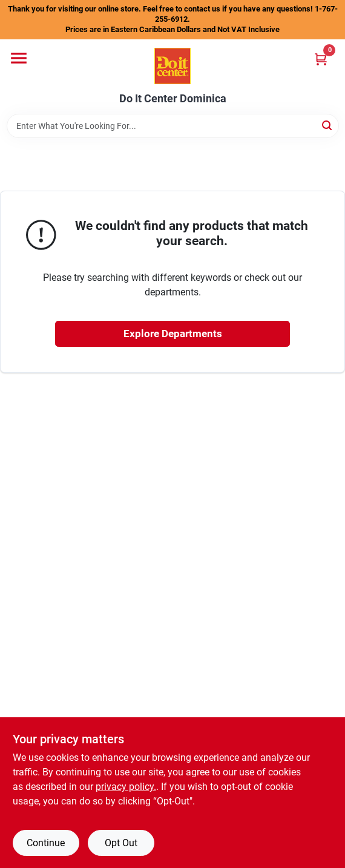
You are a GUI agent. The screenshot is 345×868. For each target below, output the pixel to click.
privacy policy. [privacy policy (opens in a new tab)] (126, 787)
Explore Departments (173, 334)
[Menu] (19, 58)
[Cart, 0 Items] (321, 59)
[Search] (328, 125)
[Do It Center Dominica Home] (172, 66)
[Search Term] (173, 126)
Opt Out (121, 843)
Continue (46, 843)
